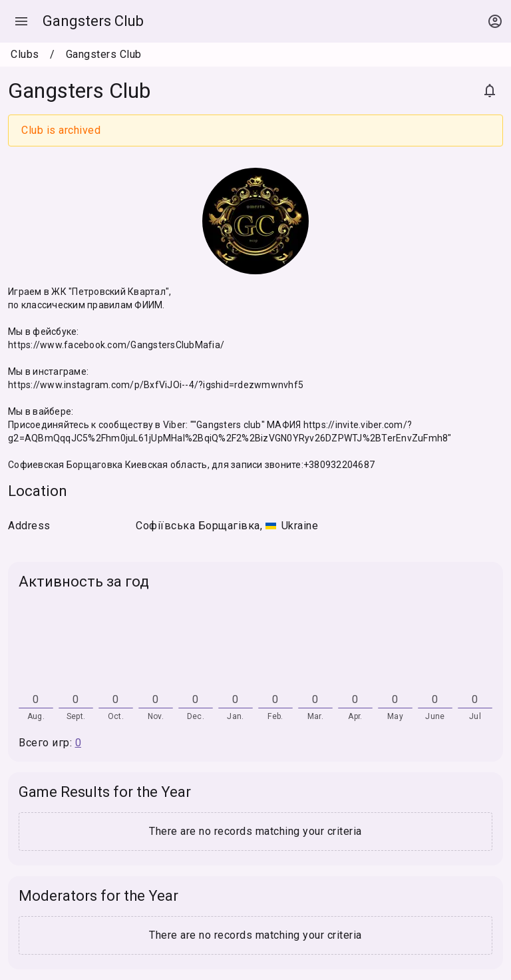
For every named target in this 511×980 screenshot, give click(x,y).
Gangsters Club (93, 21)
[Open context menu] (495, 21)
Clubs (25, 54)
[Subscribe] (490, 91)
